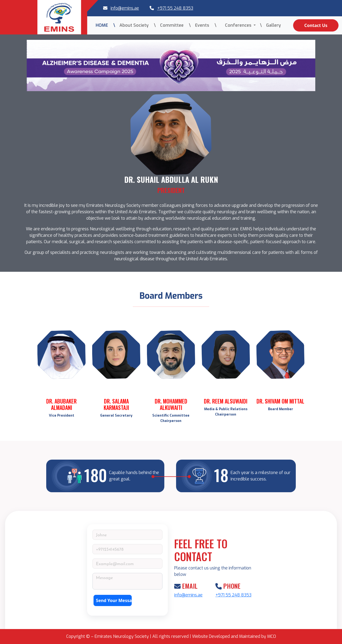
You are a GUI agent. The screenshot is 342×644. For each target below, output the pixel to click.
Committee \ (175, 25)
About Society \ (138, 25)
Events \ (206, 25)
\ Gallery (270, 25)
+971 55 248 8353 (175, 8)
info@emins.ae (125, 8)
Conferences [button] (237, 25)
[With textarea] (127, 581)
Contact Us (316, 25)
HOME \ (105, 25)
